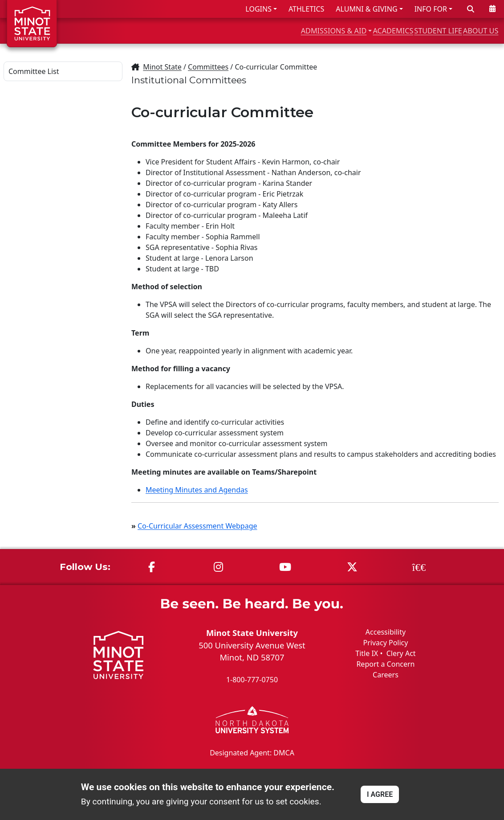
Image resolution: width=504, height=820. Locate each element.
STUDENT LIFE (412, 31)
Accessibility (386, 632)
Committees (208, 67)
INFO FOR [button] (431, 9)
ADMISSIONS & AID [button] (265, 31)
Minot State (162, 67)
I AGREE (380, 794)
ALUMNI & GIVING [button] (366, 9)
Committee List (34, 71)
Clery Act (401, 653)
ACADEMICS (347, 31)
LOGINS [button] (258, 9)
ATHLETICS (306, 9)
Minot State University (252, 633)
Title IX (367, 653)
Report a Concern (385, 664)
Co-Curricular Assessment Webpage (197, 526)
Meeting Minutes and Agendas (197, 490)
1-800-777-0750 (252, 680)
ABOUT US (473, 31)
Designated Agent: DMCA (252, 752)
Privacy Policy (385, 643)
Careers (386, 675)
